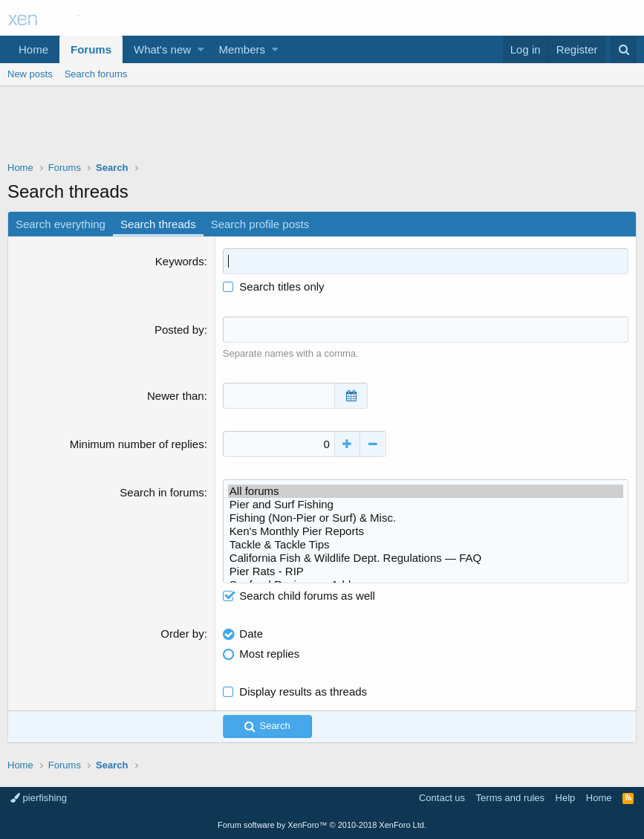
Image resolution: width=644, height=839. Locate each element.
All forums (426, 491)
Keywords (180, 261)
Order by (182, 634)
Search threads (158, 224)
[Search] (624, 49)
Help (566, 798)
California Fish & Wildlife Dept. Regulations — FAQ (426, 558)
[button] (201, 49)
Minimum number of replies (137, 444)
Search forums (96, 74)
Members (243, 49)
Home (33, 49)
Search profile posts (260, 224)
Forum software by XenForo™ (322, 825)
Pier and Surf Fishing (426, 505)
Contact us (442, 798)
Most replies (269, 654)
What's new (162, 49)
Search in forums (162, 492)
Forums (91, 49)
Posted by (179, 330)
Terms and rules (510, 798)
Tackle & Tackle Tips (426, 545)
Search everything (61, 224)
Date (251, 634)
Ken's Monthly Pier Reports (426, 531)
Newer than (176, 396)
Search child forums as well (299, 596)
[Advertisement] (322, 127)
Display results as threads (303, 691)
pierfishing (39, 798)
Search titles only (274, 286)
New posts (30, 74)
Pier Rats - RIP (426, 571)
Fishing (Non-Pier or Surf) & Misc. (426, 518)
